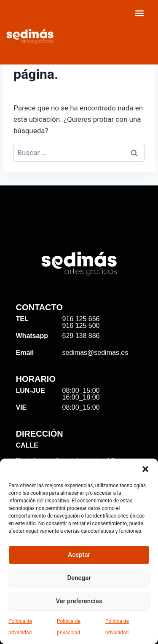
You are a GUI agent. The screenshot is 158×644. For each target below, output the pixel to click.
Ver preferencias (79, 601)
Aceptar (79, 555)
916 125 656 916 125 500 (81, 322)
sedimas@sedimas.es (95, 353)
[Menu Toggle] (139, 13)
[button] (145, 469)
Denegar (79, 578)
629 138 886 (81, 336)
